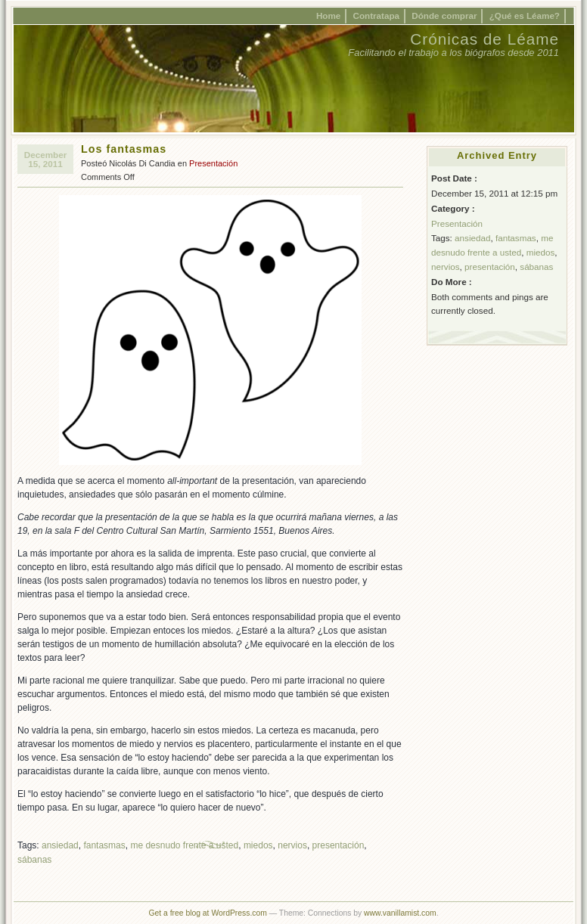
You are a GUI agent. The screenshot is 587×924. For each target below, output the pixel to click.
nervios (292, 845)
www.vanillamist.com (400, 913)
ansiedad (60, 845)
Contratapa (377, 16)
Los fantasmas (124, 149)
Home (328, 16)
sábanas (34, 860)
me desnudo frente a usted (184, 845)
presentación (339, 845)
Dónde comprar (444, 16)
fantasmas (104, 845)
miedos (258, 845)
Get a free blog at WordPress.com (207, 913)
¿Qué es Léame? (525, 16)
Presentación (213, 163)
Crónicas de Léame (485, 39)
